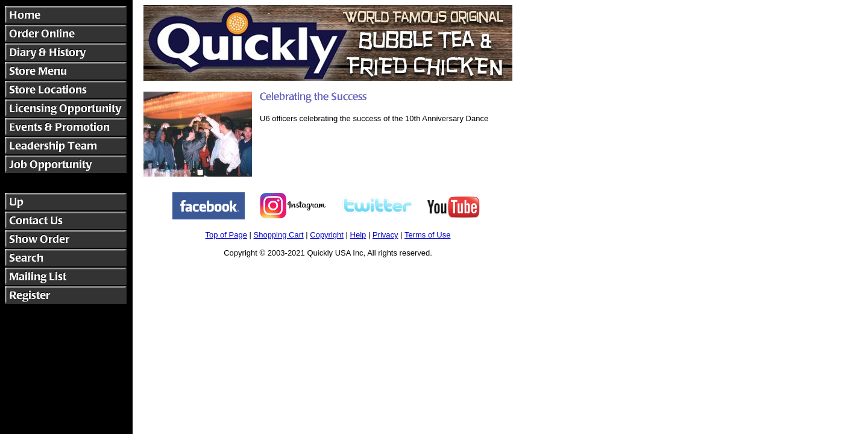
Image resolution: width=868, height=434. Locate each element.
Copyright (327, 235)
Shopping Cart (279, 235)
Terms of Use (428, 235)
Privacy (385, 235)
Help (358, 235)
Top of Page (226, 235)
